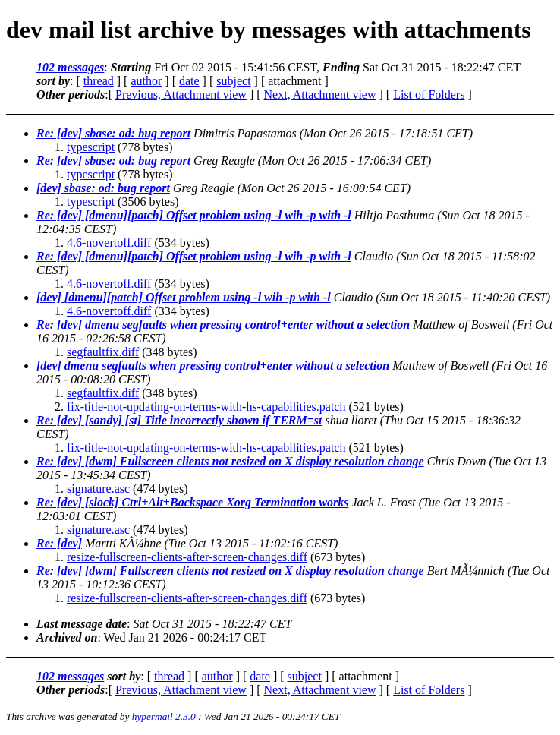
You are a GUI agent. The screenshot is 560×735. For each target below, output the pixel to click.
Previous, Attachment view (181, 95)
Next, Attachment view (320, 95)
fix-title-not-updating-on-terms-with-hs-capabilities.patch (206, 407)
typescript (91, 147)
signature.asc (98, 489)
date (189, 81)
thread (99, 81)
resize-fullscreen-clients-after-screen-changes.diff (187, 557)
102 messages (70, 67)
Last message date (82, 624)
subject (233, 81)
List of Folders (429, 95)
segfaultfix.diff (103, 352)
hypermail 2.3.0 (164, 716)
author (146, 81)
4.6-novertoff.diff (109, 243)
